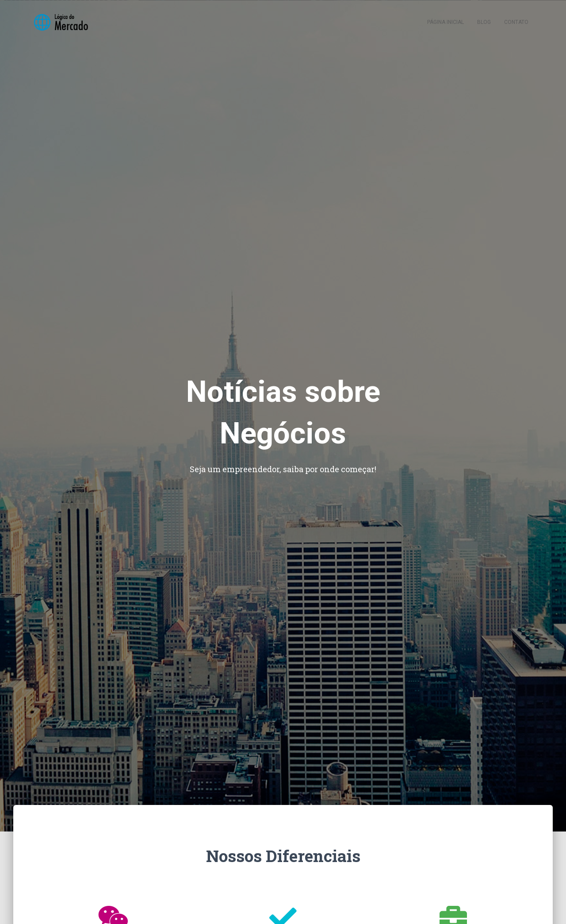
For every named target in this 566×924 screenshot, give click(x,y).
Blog (484, 22)
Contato (516, 22)
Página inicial (446, 22)
